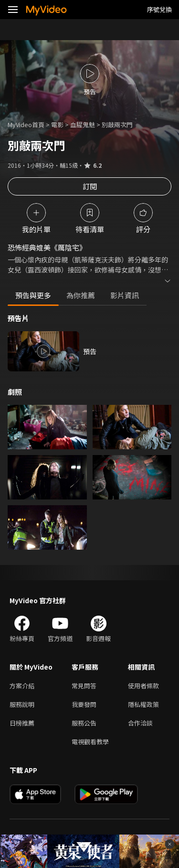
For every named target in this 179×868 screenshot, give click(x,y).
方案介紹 (22, 686)
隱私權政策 (143, 704)
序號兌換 (159, 9)
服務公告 (84, 723)
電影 (57, 125)
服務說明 (22, 704)
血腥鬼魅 (83, 125)
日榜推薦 (22, 723)
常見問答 (84, 686)
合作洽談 (140, 723)
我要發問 (84, 704)
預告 (90, 351)
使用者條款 (143, 686)
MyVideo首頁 (26, 125)
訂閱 (90, 186)
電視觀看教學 (90, 742)
